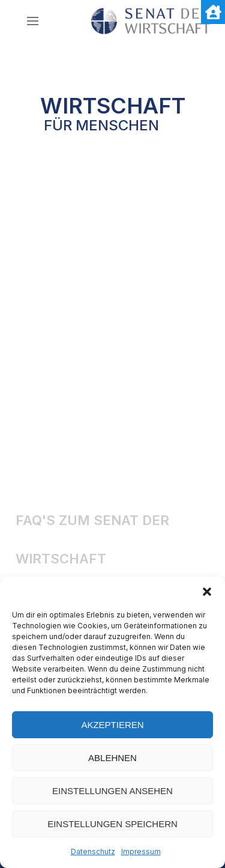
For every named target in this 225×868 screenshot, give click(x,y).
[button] (207, 592)
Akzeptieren (112, 725)
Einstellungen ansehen (112, 791)
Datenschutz (93, 851)
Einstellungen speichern (112, 824)
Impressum (141, 851)
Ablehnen (112, 758)
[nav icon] (33, 21)
